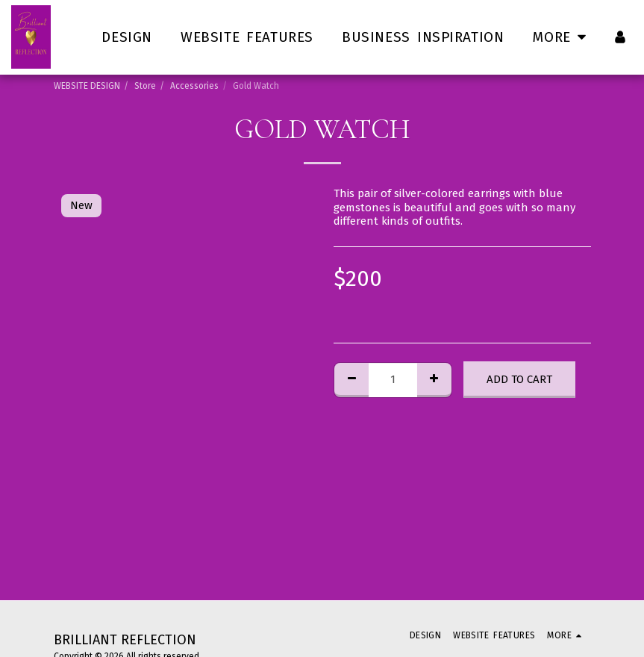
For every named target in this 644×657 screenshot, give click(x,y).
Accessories (194, 86)
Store (145, 86)
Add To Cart (519, 379)
